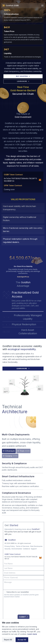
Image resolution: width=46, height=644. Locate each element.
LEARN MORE (23, 369)
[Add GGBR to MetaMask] (40, 180)
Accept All (22, 640)
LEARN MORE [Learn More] (23, 81)
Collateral (31, 556)
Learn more (32, 634)
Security (13, 556)
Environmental (22, 556)
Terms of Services (28, 554)
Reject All (8, 640)
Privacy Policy (15, 554)
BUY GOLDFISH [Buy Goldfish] (23, 76)
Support (39, 556)
